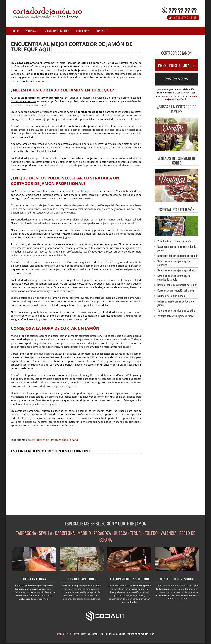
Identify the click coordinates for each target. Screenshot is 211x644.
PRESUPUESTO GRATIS (176, 65)
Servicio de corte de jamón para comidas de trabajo (174, 278)
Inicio (15, 31)
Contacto (102, 31)
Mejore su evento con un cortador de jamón (176, 303)
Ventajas (31, 31)
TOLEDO (151, 533)
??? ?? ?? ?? (183, 10)
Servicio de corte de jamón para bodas (177, 270)
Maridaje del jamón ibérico (171, 296)
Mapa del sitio (64, 634)
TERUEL (136, 533)
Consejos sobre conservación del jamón (177, 285)
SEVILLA (45, 533)
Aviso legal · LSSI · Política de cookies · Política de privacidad (118, 634)
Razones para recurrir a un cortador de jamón (177, 248)
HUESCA (120, 533)
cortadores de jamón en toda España (55, 440)
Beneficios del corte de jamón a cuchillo (178, 256)
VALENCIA (169, 533)
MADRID (84, 533)
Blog (152, 634)
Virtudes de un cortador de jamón (174, 241)
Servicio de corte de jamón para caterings (174, 263)
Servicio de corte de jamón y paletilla (176, 310)
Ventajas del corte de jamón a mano (175, 316)
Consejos (82, 31)
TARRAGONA (26, 533)
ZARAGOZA (102, 533)
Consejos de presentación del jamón (176, 290)
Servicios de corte (56, 31)
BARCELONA (65, 533)
